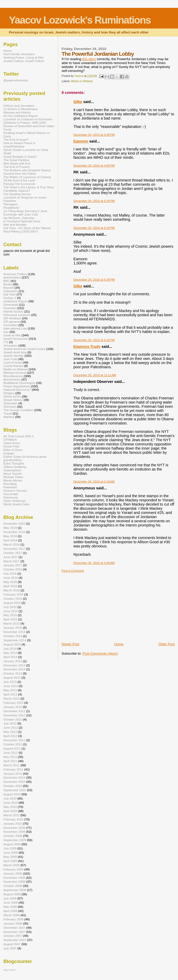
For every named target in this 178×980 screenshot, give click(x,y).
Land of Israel (13, 362)
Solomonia (11, 497)
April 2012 (10, 736)
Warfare (9, 417)
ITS (6, 342)
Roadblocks (11, 208)
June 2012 (11, 727)
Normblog (10, 484)
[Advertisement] (101, 605)
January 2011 (13, 774)
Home (119, 644)
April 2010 (10, 811)
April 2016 (10, 586)
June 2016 (11, 578)
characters (11, 291)
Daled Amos (12, 443)
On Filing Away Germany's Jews (25, 211)
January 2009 (13, 873)
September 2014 (15, 640)
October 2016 (13, 569)
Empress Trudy (87, 347)
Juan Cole (10, 359)
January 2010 (13, 823)
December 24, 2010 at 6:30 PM (94, 280)
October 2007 (13, 936)
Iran (6, 332)
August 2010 (12, 794)
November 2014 (14, 632)
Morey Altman (13, 480)
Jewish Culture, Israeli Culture (24, 61)
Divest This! (11, 446)
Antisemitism (12, 277)
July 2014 (10, 648)
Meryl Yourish (13, 474)
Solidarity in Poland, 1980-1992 (25, 123)
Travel (8, 413)
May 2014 (10, 653)
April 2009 (10, 861)
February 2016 (13, 594)
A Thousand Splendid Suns (22, 221)
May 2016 (10, 582)
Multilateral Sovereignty (19, 383)
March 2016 (12, 590)
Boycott (9, 288)
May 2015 (10, 615)
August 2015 (12, 603)
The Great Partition (16, 160)
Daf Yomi (10, 294)
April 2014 (10, 657)
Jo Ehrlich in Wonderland (20, 109)
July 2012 (10, 723)
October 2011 (13, 744)
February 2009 (13, 869)
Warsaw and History (17, 112)
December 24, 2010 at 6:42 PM (94, 340)
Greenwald (11, 305)
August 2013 (12, 678)
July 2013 (10, 682)
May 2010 (10, 807)
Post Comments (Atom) (100, 653)
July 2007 (10, 948)
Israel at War (12, 335)
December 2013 (14, 665)
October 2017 (13, 553)
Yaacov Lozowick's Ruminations (80, 20)
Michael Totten (13, 477)
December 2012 (14, 711)
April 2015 (10, 619)
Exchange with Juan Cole (21, 214)
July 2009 (10, 848)
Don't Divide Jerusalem (19, 54)
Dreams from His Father (20, 174)
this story (89, 59)
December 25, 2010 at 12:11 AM (95, 375)
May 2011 (10, 757)
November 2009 (14, 832)
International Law (15, 328)
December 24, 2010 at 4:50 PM (94, 166)
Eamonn (81, 141)
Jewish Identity (14, 356)
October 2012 (13, 719)
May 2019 (10, 528)
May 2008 (10, 907)
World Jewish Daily (16, 504)
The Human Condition (18, 410)
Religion (9, 393)
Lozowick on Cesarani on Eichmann (28, 119)
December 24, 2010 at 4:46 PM (94, 135)
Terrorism (10, 407)
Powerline (10, 487)
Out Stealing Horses (17, 194)
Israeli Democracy (16, 339)
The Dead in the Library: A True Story (29, 187)
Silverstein (10, 403)
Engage (9, 453)
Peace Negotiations (17, 386)
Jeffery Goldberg (15, 467)
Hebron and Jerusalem (19, 106)
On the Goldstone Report (20, 116)
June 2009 (11, 852)
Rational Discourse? (17, 390)
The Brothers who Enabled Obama (27, 170)
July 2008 (10, 898)
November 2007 (14, 932)
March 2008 (12, 915)
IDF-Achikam (12, 318)
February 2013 (13, 703)
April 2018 (10, 540)
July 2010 (10, 798)
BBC (7, 281)
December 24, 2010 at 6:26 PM (94, 201)
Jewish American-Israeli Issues (24, 349)
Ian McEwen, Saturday (19, 218)
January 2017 (13, 565)
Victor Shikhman (15, 501)
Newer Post (70, 644)
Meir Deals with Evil (17, 163)
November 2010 (14, 782)
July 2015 (10, 607)
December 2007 (14, 928)
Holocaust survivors (17, 315)
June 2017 (11, 557)
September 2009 (15, 840)
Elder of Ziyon (13, 450)
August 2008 (12, 894)
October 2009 (13, 836)
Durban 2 (10, 298)
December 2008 (14, 878)
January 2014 (13, 661)
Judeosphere (12, 470)
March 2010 (12, 815)
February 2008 (13, 919)
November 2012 (14, 715)
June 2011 (11, 753)
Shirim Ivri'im (12, 396)
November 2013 (14, 669)
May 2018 (10, 536)
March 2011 (12, 765)
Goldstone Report (15, 301)
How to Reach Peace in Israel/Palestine (19, 145)
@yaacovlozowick (16, 80)
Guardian (10, 308)
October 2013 (13, 673)
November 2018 (14, 532)
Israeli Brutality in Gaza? (20, 157)
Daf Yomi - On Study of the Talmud (27, 228)
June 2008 (11, 902)
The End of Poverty (17, 167)
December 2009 (14, 828)
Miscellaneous (13, 376)
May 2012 (10, 732)
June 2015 (11, 611)
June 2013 (11, 686)
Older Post (167, 644)
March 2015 (12, 623)
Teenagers (11, 204)
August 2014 (12, 644)
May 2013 (10, 690)
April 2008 (10, 911)
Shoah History (13, 400)
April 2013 (10, 694)
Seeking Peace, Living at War (23, 57)
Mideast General (15, 373)
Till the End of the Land (19, 180)
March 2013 (12, 698)
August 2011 (12, 748)
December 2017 (14, 549)
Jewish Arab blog (15, 352)
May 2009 (10, 857)
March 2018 (12, 544)
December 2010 (14, 777)
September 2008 (15, 890)
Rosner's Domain (15, 491)
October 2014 (13, 636)
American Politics (15, 274)
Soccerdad (11, 494)
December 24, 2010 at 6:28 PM (94, 228)
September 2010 (15, 790)
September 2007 (15, 940)
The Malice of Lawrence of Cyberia (27, 177)
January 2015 (13, 628)
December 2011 (14, 740)
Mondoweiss (12, 379)
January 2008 (13, 923)
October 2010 (13, 786)
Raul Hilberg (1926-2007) (21, 231)
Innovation (10, 325)
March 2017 (12, 561)
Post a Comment (73, 571)
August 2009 (12, 844)
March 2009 (12, 865)
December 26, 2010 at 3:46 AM (94, 563)
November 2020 (14, 523)
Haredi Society (13, 311)
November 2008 (14, 882)
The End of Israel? (16, 140)
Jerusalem (10, 345)
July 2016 (10, 573)
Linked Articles (13, 366)
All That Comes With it (19, 436)
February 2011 (13, 769)
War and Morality (15, 225)
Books (8, 284)
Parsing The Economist (19, 184)
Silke (78, 102)
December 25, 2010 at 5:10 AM (94, 481)
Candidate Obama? (17, 191)
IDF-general (12, 322)
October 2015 (13, 599)
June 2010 (11, 803)
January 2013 (13, 707)
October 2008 (13, 886)
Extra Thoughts (14, 463)
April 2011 (10, 761)
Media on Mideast (82, 81)
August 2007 (12, 944)
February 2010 (13, 819)
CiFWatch (10, 440)
